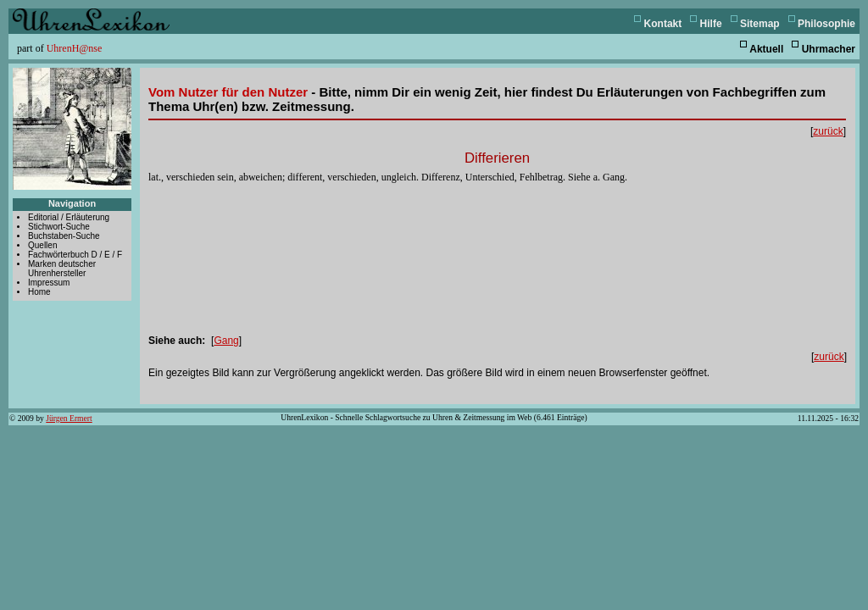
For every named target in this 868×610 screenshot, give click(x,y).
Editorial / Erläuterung (69, 217)
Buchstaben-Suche (64, 236)
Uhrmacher (829, 49)
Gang (226, 341)
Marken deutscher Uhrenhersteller (62, 269)
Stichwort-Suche (59, 227)
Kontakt (663, 24)
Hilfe (711, 24)
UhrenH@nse (75, 48)
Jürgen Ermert (69, 418)
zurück (828, 131)
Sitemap (760, 24)
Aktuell (766, 49)
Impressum (49, 283)
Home (39, 292)
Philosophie (826, 24)
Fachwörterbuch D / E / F (75, 255)
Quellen (42, 245)
